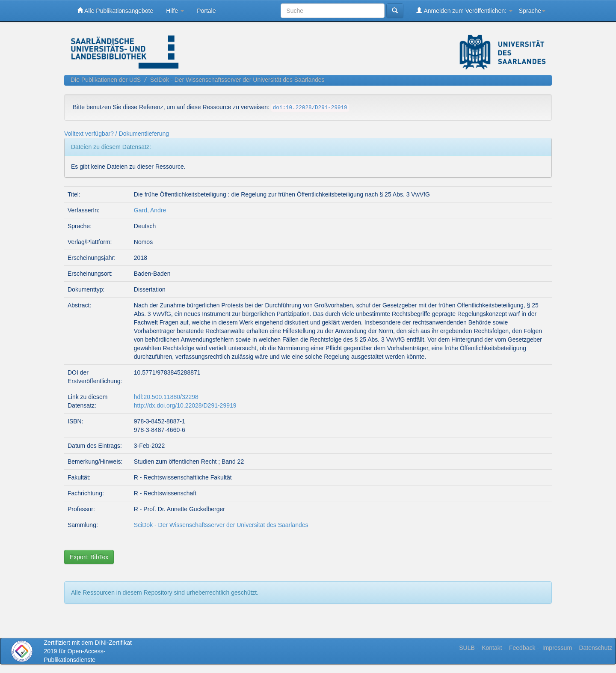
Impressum (557, 648)
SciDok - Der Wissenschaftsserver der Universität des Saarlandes (237, 80)
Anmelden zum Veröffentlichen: (464, 10)
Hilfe (175, 11)
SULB (467, 648)
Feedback (522, 648)
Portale (206, 11)
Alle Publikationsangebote (115, 10)
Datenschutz (595, 648)
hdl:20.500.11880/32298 (166, 397)
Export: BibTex (89, 557)
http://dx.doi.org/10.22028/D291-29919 (185, 405)
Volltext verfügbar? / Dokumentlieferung (117, 134)
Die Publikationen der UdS (106, 80)
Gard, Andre (150, 210)
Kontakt (492, 648)
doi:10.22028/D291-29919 (310, 108)
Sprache (532, 11)
